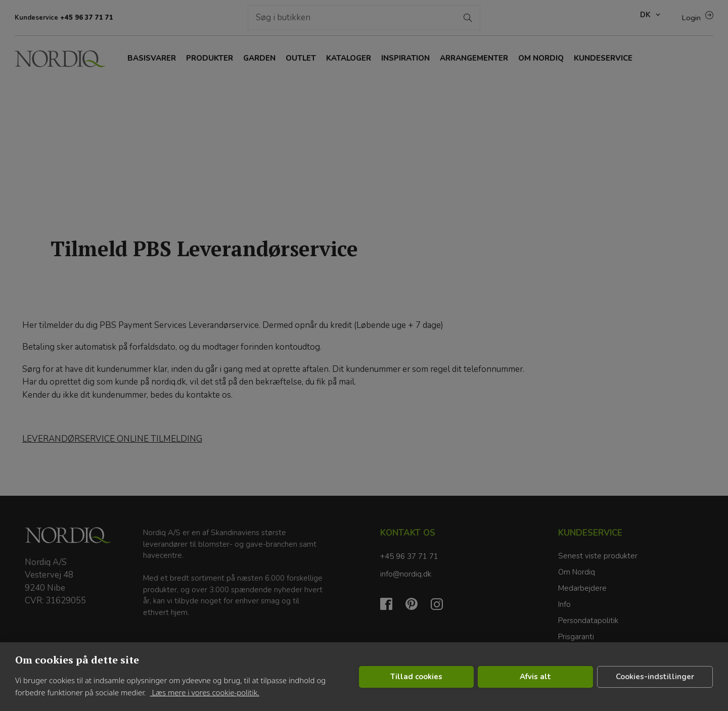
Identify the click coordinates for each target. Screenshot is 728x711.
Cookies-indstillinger (655, 677)
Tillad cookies (416, 677)
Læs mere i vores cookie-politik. (204, 692)
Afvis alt (535, 677)
